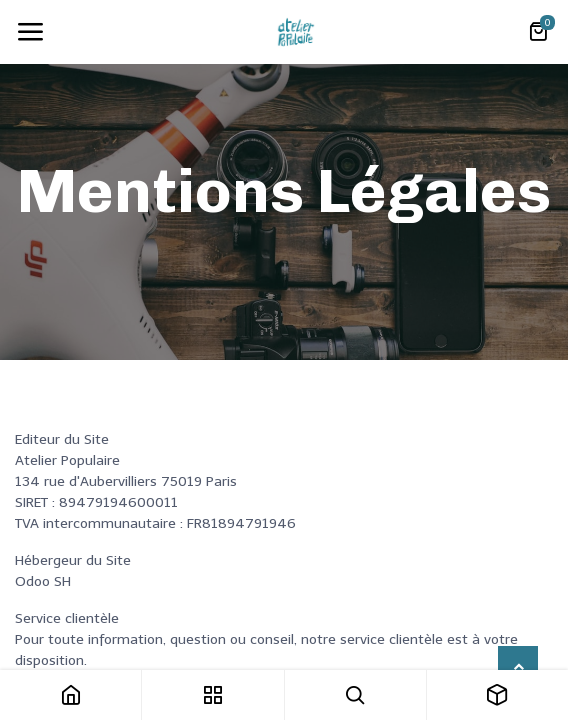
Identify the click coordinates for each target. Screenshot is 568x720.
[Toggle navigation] (30, 32)
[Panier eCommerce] (538, 32)
